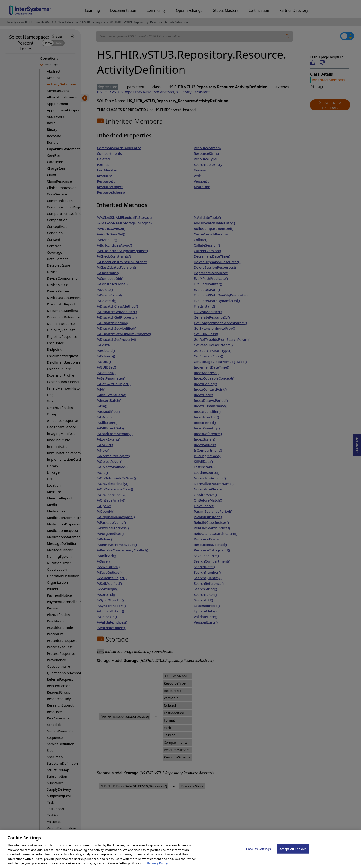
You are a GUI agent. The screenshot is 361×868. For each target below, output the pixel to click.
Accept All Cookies (293, 853)
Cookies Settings (258, 853)
